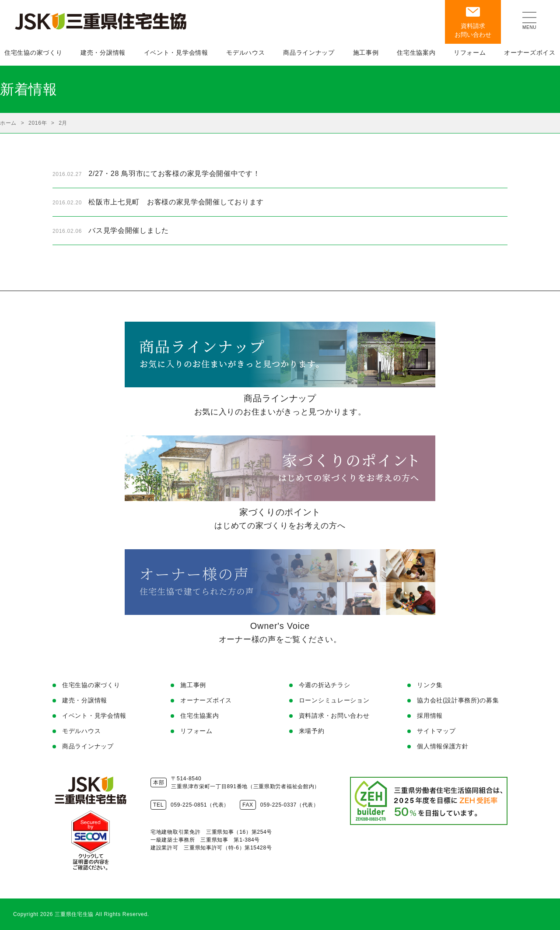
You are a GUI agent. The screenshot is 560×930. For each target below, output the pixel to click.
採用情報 (430, 716)
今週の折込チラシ (325, 685)
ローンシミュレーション (334, 700)
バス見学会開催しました (129, 230)
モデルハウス (81, 731)
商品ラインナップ (88, 746)
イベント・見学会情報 (94, 716)
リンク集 (430, 685)
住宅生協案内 (199, 716)
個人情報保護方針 (443, 746)
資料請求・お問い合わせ (334, 716)
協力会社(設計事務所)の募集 (458, 700)
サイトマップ (436, 731)
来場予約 (312, 731)
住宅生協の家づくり (91, 685)
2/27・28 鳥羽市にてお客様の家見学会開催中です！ (174, 174)
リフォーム (196, 731)
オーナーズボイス (206, 700)
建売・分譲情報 (85, 700)
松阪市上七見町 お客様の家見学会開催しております (176, 202)
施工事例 (193, 685)
